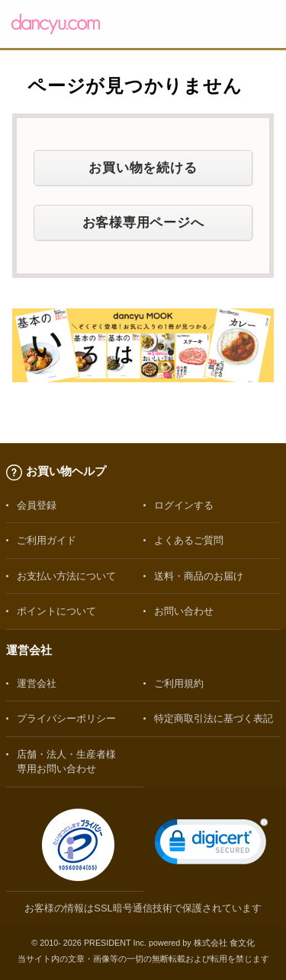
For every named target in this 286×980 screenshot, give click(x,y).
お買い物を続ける (143, 168)
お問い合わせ (184, 611)
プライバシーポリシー (66, 718)
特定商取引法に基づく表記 (214, 718)
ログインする (184, 505)
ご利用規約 (179, 683)
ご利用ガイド (47, 540)
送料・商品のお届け (199, 576)
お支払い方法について (66, 576)
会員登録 (37, 505)
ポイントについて (56, 611)
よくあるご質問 (189, 540)
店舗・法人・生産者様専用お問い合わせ (66, 761)
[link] (211, 845)
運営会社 (37, 683)
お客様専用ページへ (143, 222)
